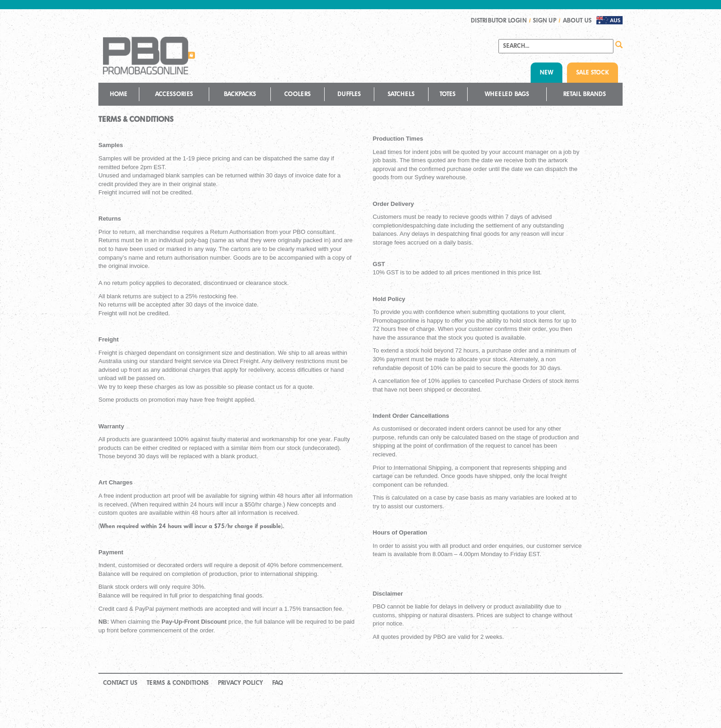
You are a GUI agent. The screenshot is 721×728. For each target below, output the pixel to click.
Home (119, 94)
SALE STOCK (592, 72)
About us (577, 20)
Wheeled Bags (507, 94)
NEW (546, 72)
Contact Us (120, 683)
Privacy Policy (240, 683)
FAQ (278, 683)
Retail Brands (585, 94)
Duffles (349, 94)
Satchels (401, 94)
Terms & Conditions (178, 683)
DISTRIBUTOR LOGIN (499, 20)
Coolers (298, 94)
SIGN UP (545, 20)
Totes (448, 94)
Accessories (174, 94)
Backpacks (240, 94)
